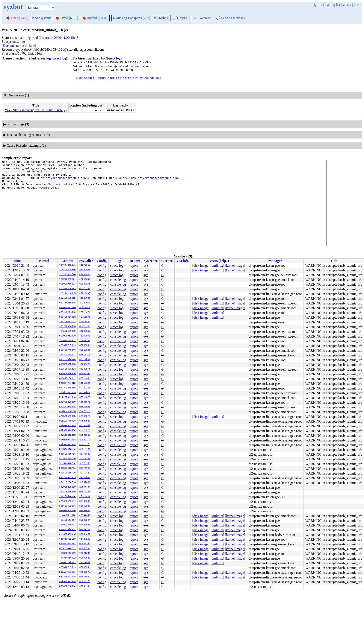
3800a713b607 (67, 563)
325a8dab (85, 350)
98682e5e (85, 407)
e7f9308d (85, 275)
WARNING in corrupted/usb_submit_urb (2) (36, 110)
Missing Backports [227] (131, 18)
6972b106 (85, 388)
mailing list (332, 5)
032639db (85, 345)
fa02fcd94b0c (67, 497)
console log (118, 280)
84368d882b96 (67, 308)
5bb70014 (85, 308)
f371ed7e (85, 312)
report (134, 266)
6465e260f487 (67, 544)
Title (334, 261)
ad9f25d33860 (67, 402)
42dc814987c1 (67, 549)
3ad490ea (85, 270)
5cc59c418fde (67, 449)
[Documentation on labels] (20, 46)
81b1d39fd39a (67, 360)
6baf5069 (85, 265)
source (347, 5)
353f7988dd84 (67, 327)
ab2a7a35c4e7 (67, 289)
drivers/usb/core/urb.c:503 (159, 182)
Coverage (202, 18)
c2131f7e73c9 (67, 345)
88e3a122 (85, 435)
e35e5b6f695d (67, 374)
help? (224, 261)
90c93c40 (85, 558)
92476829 (85, 577)
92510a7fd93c (67, 421)
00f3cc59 (85, 534)
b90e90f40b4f (67, 350)
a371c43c (85, 379)
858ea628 (85, 397)
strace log (117, 266)
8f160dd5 (85, 501)
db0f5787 (85, 289)
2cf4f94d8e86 (67, 270)
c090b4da (85, 586)
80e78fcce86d (67, 317)
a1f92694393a (67, 426)
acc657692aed (67, 534)
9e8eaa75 (85, 284)
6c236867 (85, 331)
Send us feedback (231, 18)
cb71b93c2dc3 (67, 435)
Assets (213, 261)
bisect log (59, 58)
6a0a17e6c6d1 (67, 379)
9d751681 (85, 482)
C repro (167, 261)
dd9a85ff (85, 369)
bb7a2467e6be (67, 572)
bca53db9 (85, 506)
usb (24, 42)
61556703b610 (67, 364)
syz (146, 266)
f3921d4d (85, 553)
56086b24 (85, 520)
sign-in (317, 5)
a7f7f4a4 (85, 487)
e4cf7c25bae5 (67, 303)
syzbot (13, 7)
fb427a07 (85, 539)
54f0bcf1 (85, 402)
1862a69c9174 (67, 279)
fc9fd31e (85, 412)
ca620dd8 (85, 525)
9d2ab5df (85, 426)
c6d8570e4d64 (67, 407)
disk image (201, 266)
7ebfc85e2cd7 (67, 322)
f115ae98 (85, 336)
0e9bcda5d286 (67, 412)
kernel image (235, 266)
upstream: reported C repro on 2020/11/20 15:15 (45, 38)
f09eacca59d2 (67, 341)
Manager (275, 261)
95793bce (85, 393)
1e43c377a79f (67, 355)
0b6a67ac (85, 544)
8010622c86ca (67, 586)
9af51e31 (85, 511)
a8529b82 (85, 360)
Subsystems (42, 18)
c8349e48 (85, 516)
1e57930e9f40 (67, 275)
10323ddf (85, 563)
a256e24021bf (67, 501)
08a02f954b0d (67, 511)
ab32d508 (85, 303)
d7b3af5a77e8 (67, 577)
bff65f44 (85, 374)
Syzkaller (86, 261)
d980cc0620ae (67, 336)
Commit (67, 261)
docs (357, 5)
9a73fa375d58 (67, 388)
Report (135, 261)
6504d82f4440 (67, 312)
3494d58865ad (67, 492)
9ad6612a (85, 383)
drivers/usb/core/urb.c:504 (67, 182)
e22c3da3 (85, 279)
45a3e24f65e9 (67, 553)
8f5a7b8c (85, 421)
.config (102, 266)
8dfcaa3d (85, 322)
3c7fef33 (85, 449)
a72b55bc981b (67, 416)
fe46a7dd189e (67, 265)
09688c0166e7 (67, 284)
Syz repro (151, 261)
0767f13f (85, 492)
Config (102, 261)
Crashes (161, 18)
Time (17, 261)
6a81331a (85, 355)
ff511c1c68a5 (67, 294)
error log (44, 58)
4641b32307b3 (67, 482)
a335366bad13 (67, 369)
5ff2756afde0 (67, 397)
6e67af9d (85, 327)
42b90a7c (85, 364)
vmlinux (217, 266)
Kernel (44, 261)
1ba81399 (85, 341)
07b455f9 (85, 572)
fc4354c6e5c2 (67, 558)
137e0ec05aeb (67, 298)
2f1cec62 (85, 497)
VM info (182, 261)
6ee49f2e (85, 298)
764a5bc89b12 (67, 331)
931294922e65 (67, 478)
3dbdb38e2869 (67, 393)
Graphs (180, 18)
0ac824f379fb (67, 383)
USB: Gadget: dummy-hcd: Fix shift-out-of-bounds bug (119, 78)
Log (118, 261)
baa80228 (85, 530)
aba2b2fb (85, 431)
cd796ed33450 (67, 487)
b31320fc (85, 416)
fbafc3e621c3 (67, 539)
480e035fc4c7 (67, 520)
